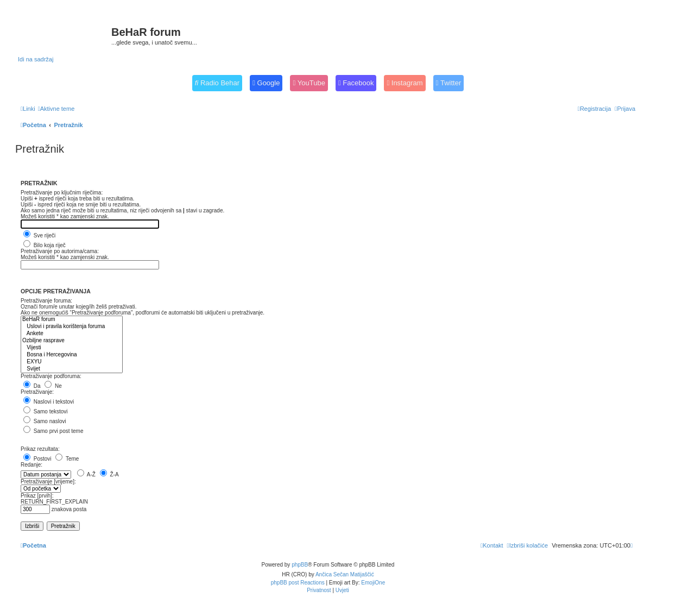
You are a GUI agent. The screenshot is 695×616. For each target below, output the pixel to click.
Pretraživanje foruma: (46, 301)
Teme (67, 459)
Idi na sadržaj (36, 59)
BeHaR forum (72, 320)
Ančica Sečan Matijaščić (345, 574)
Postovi (37, 459)
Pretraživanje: (37, 392)
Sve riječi (39, 235)
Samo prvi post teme (53, 431)
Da (32, 386)
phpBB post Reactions (298, 583)
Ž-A (109, 474)
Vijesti (72, 348)
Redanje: (31, 465)
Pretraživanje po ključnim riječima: (62, 193)
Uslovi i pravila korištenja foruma (72, 327)
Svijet (72, 369)
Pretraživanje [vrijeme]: (48, 482)
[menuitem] (56, 109)
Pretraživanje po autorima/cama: (60, 251)
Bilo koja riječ (45, 245)
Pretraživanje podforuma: (51, 376)
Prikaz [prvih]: (37, 496)
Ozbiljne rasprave (72, 341)
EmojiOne (373, 583)
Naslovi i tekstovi (49, 402)
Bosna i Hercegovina (72, 355)
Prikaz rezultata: (40, 449)
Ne (53, 386)
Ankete (72, 334)
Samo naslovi (45, 421)
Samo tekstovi (46, 411)
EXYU (72, 362)
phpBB (300, 565)
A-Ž (86, 474)
